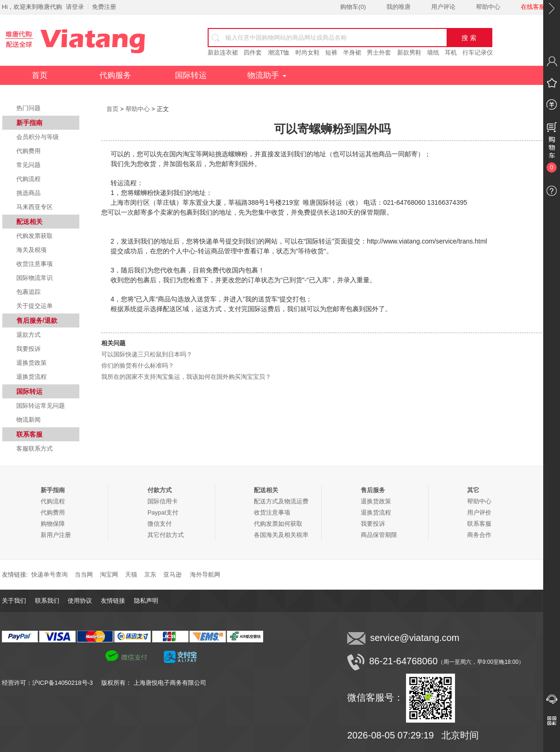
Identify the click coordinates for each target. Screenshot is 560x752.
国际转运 (191, 75)
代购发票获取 (35, 236)
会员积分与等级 (38, 137)
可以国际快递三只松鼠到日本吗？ (147, 354)
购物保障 (53, 524)
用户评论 (443, 7)
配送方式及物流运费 (281, 501)
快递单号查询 (49, 574)
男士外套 (379, 52)
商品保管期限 (379, 535)
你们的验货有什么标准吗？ (138, 366)
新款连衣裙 (223, 52)
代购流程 (28, 179)
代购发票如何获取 (278, 524)
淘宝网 (109, 574)
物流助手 (267, 75)
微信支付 (160, 524)
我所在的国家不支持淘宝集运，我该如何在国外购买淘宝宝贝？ (186, 377)
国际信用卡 (163, 501)
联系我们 (47, 601)
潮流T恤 (279, 52)
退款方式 (28, 335)
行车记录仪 (478, 52)
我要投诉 (28, 349)
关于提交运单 (35, 306)
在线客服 (533, 7)
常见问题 (28, 165)
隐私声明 (146, 601)
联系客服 (479, 524)
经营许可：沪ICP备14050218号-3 (52, 683)
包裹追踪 (28, 292)
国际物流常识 (35, 278)
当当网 (84, 574)
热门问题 (28, 108)
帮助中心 (488, 7)
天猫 (131, 574)
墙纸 (433, 52)
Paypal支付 (163, 512)
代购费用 (28, 151)
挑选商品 (28, 193)
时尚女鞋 (308, 52)
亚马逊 (172, 574)
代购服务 (115, 75)
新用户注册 (56, 535)
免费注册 (104, 7)
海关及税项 (31, 250)
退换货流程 (31, 377)
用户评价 (479, 512)
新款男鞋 (409, 52)
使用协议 (80, 601)
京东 (150, 574)
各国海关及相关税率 (281, 535)
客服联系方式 (35, 449)
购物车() (353, 7)
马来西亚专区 (35, 207)
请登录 (75, 7)
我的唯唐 (399, 7)
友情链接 (113, 601)
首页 (40, 75)
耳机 (451, 52)
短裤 (331, 52)
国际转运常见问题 (41, 406)
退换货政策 (31, 363)
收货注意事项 (35, 264)
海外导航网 (205, 574)
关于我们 (14, 601)
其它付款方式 (166, 535)
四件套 (253, 52)
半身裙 (352, 52)
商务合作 (479, 535)
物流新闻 (28, 420)
